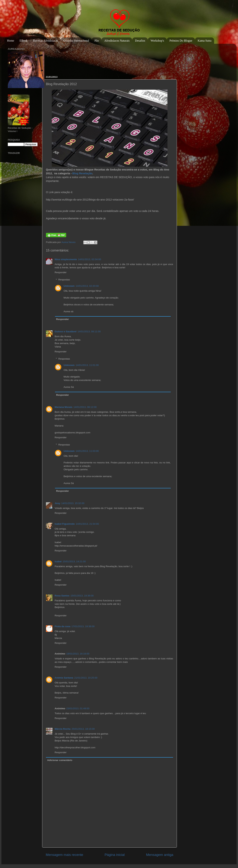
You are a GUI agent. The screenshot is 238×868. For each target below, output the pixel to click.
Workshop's (157, 41)
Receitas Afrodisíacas (46, 41)
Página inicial (115, 855)
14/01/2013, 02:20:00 (87, 286)
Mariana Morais (63, 407)
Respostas (64, 280)
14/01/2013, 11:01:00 (87, 365)
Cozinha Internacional (76, 41)
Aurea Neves (69, 242)
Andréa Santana (64, 678)
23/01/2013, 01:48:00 (78, 708)
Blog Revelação (82, 173)
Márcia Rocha (63, 729)
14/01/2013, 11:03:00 (87, 451)
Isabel (58, 561)
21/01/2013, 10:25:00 (86, 678)
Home (11, 41)
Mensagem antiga (160, 855)
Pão (97, 41)
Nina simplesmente (66, 259)
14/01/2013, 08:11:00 (89, 331)
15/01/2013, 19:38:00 (82, 596)
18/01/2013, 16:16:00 (78, 654)
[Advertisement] (58, 58)
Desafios (140, 41)
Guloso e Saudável (66, 331)
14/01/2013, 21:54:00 (87, 524)
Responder (61, 272)
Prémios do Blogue (181, 41)
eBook (24, 41)
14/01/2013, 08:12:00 (85, 407)
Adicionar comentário (60, 760)
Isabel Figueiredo (65, 524)
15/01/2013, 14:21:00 (74, 561)
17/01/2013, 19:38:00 (83, 626)
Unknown (69, 286)
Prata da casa (62, 626)
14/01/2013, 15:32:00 (73, 503)
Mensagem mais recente (64, 855)
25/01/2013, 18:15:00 (83, 729)
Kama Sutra (205, 41)
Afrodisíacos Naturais (117, 41)
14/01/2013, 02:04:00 (90, 259)
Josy (57, 503)
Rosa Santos (62, 596)
